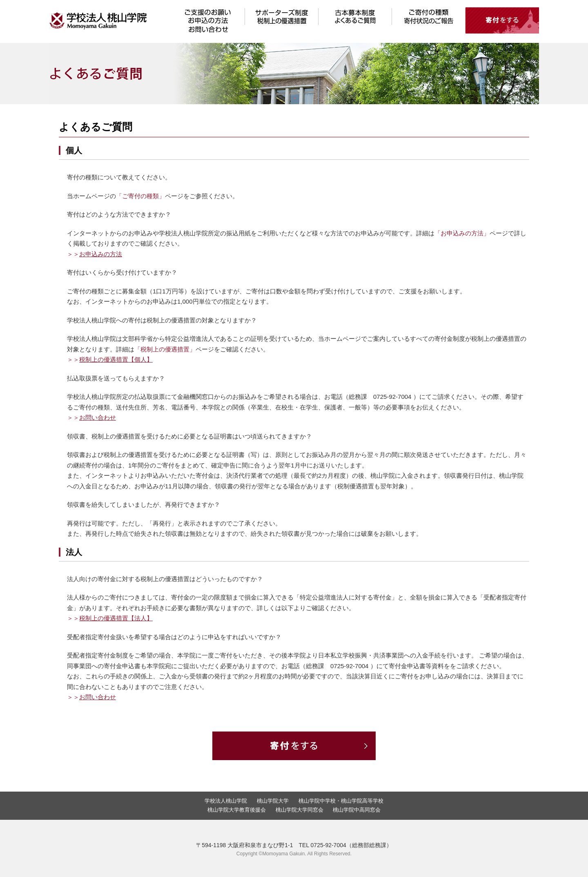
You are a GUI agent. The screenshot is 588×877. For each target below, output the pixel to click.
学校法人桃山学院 (226, 801)
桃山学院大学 (273, 801)
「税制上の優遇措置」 (165, 349)
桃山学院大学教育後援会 (237, 810)
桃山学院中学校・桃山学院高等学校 (341, 801)
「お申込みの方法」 (462, 233)
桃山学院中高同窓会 (357, 810)
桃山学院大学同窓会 (300, 810)
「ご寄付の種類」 (140, 196)
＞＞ (95, 254)
